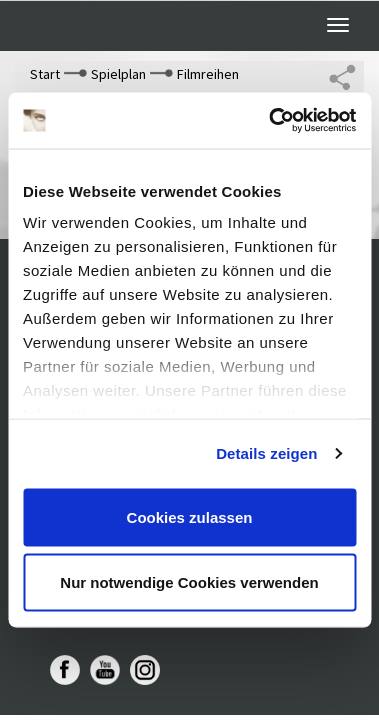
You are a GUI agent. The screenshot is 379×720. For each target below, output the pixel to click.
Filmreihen (208, 74)
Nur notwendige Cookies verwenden (189, 582)
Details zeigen (266, 453)
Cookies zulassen (190, 516)
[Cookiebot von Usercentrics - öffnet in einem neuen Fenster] (270, 121)
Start (45, 74)
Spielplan (118, 74)
